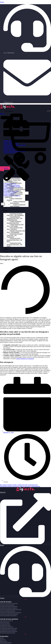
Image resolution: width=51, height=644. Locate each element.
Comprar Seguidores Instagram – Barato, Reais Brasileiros (14, 180)
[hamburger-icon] (49, 111)
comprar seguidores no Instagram (25, 359)
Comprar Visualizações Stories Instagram (18, 205)
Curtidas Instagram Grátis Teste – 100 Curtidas (15, 225)
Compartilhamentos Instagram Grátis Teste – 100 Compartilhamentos (14, 218)
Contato (7, 252)
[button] (2, 171)
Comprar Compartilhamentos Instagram (15, 187)
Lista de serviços (9, 111)
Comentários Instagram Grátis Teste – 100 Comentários (15, 214)
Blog (6, 197)
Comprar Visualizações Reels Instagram (18, 202)
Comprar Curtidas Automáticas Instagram (16, 193)
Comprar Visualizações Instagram (14, 199)
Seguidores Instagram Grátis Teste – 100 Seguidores (16, 231)
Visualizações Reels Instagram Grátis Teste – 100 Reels (14, 240)
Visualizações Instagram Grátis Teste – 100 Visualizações (15, 235)
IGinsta (2, 2)
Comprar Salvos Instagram (13, 196)
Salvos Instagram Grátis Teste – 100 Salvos (15, 228)
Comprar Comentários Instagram (14, 184)
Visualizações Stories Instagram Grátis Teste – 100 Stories (14, 245)
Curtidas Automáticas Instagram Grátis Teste (14, 222)
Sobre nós (6, 250)
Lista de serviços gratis (6, 210)
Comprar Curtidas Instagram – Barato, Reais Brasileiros (16, 190)
